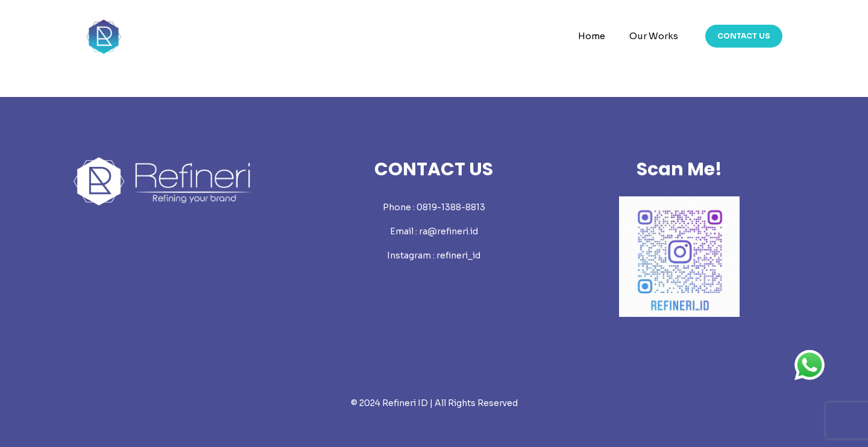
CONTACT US (744, 36)
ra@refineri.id (448, 231)
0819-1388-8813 (451, 207)
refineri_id (458, 255)
